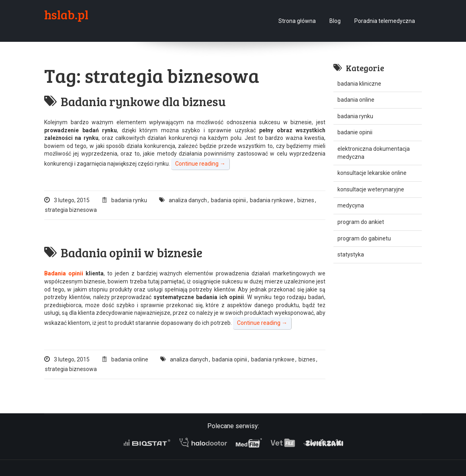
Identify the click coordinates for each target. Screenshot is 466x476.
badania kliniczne (359, 84)
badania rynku (129, 200)
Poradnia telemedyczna (385, 21)
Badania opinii (64, 273)
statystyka (351, 254)
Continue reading (200, 164)
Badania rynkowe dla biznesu (135, 101)
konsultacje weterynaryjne (371, 189)
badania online (130, 359)
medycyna (351, 205)
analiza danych (188, 200)
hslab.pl (66, 14)
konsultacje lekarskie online (372, 173)
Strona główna (297, 21)
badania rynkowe (272, 200)
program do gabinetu (364, 238)
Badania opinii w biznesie (123, 252)
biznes (306, 200)
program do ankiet (361, 222)
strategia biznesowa (71, 210)
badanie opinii (355, 132)
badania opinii (228, 200)
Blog (335, 21)
